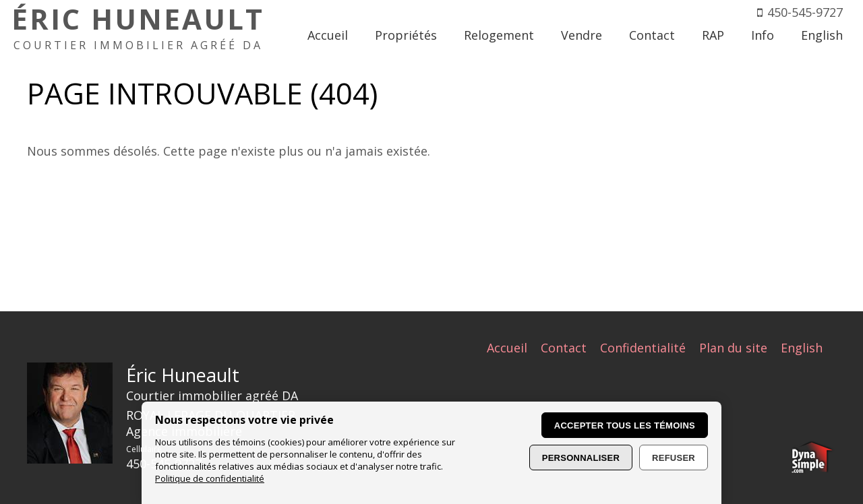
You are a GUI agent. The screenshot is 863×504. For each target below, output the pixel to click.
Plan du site (733, 348)
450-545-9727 (805, 12)
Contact (564, 348)
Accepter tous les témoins (625, 426)
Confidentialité (643, 348)
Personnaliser (581, 458)
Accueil (507, 348)
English (802, 348)
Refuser (674, 458)
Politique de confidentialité (210, 478)
